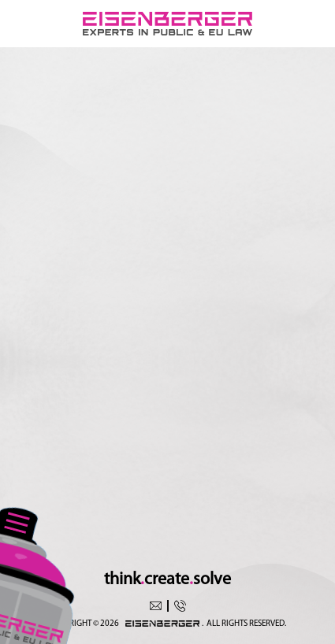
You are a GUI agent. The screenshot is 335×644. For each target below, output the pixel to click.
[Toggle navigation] (17, 522)
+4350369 (180, 606)
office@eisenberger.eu (156, 606)
